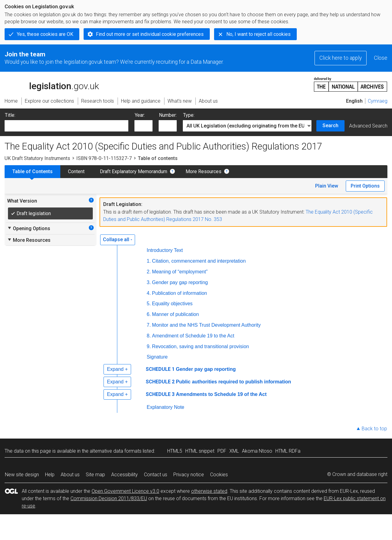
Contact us (156, 475)
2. (149, 272)
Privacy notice (189, 475)
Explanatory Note (166, 407)
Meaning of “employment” (180, 272)
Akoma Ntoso (257, 451)
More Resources (204, 171)
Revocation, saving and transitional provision (200, 346)
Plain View (327, 186)
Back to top (374, 429)
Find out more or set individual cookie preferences (150, 34)
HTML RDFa (288, 451)
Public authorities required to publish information (233, 382)
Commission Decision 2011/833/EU (109, 498)
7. (149, 325)
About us (70, 475)
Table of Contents (32, 171)
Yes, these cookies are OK (45, 34)
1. (149, 261)
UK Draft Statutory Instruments (37, 158)
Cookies (219, 475)
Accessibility (124, 475)
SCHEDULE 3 (160, 394)
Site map (95, 475)
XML (234, 451)
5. (149, 304)
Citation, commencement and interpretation (199, 261)
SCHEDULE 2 (160, 382)
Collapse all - (118, 240)
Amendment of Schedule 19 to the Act (193, 336)
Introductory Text (165, 250)
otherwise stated (209, 491)
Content (76, 171)
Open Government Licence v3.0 (125, 491)
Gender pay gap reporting (180, 282)
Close (381, 58)
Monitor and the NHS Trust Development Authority (206, 325)
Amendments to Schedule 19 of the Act (221, 394)
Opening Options (29, 228)
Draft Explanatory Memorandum (134, 171)
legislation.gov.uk (52, 84)
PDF (222, 451)
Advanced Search (368, 126)
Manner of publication (175, 314)
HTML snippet (200, 451)
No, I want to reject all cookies (258, 34)
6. (149, 314)
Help (50, 475)
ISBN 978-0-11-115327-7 (104, 158)
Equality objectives (172, 304)
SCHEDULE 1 (160, 369)
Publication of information (179, 293)
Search (330, 125)
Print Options (365, 186)
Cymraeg (378, 101)
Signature (157, 357)
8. (149, 336)
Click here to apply (341, 58)
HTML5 (175, 451)
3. (149, 282)
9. (149, 346)
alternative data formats (116, 451)
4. (149, 293)
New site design (22, 475)
